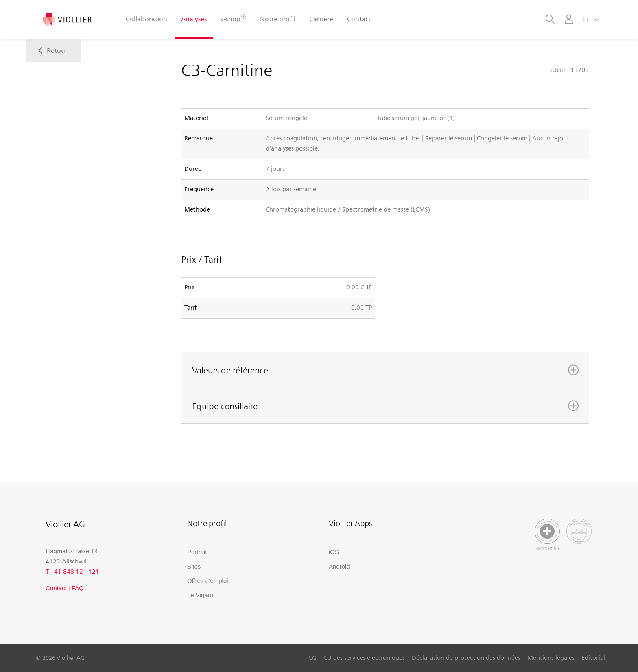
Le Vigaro (200, 595)
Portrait (197, 552)
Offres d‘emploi (208, 581)
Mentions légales (551, 657)
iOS (334, 552)
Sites (194, 566)
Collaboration (146, 19)
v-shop (233, 18)
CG (312, 657)
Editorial (593, 657)
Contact (359, 19)
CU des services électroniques (364, 657)
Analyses (194, 19)
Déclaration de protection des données (466, 657)
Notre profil (278, 19)
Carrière (321, 19)
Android (339, 566)
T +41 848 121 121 (72, 571)
